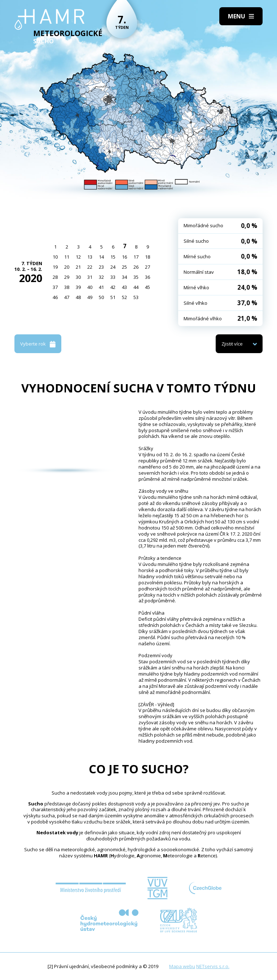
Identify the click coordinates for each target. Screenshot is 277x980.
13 (90, 257)
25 (124, 267)
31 (90, 277)
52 (124, 297)
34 (124, 277)
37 (55, 287)
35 (136, 277)
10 (55, 257)
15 (113, 257)
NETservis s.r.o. (213, 966)
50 (101, 297)
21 (78, 267)
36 (148, 277)
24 (113, 267)
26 (136, 267)
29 (67, 277)
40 (90, 287)
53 (136, 297)
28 (55, 277)
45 (148, 287)
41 (101, 287)
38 (67, 287)
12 (78, 257)
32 (101, 277)
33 (113, 277)
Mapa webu (182, 966)
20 (67, 267)
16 (124, 257)
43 (124, 287)
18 (148, 257)
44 (136, 287)
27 (148, 267)
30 (78, 277)
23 (101, 267)
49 (90, 297)
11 (67, 257)
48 (78, 297)
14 (101, 257)
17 (136, 257)
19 (55, 267)
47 (67, 297)
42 (113, 287)
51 (113, 297)
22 (90, 267)
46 (55, 297)
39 (78, 287)
